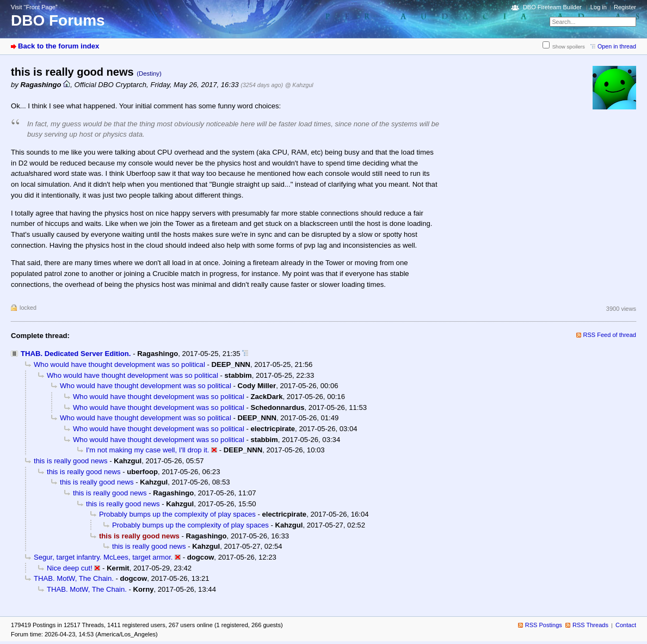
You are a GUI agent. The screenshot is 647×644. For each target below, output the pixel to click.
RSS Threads (590, 625)
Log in (599, 7)
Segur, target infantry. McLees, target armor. (103, 557)
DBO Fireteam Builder (552, 7)
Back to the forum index (58, 46)
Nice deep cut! (70, 568)
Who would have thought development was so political (119, 364)
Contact (626, 625)
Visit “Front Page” (34, 7)
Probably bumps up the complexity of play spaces (177, 514)
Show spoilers (569, 47)
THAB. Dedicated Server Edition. (76, 354)
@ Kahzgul (299, 85)
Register (625, 7)
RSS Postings (544, 625)
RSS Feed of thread (610, 335)
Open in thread (617, 46)
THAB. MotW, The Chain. (74, 578)
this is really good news (71, 461)
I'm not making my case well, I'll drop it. (147, 450)
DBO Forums (58, 20)
